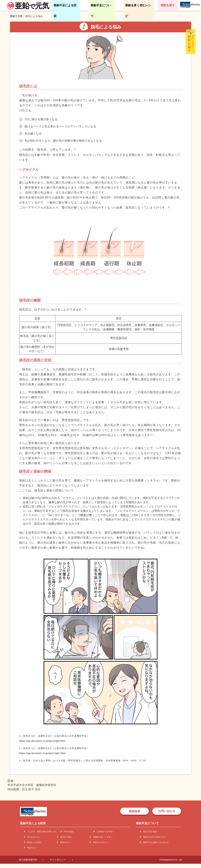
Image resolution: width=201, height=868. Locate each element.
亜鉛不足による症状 (65, 11)
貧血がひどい (66, 842)
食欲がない (32, 848)
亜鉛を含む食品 (150, 832)
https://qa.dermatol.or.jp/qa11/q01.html (42, 753)
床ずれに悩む (66, 837)
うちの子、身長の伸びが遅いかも (42, 832)
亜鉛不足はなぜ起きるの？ (155, 837)
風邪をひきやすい (101, 842)
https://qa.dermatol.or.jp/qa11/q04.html (42, 741)
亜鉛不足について (101, 11)
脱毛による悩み (34, 842)
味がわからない (34, 837)
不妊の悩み (69, 832)
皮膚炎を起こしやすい (103, 837)
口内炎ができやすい (106, 832)
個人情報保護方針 (28, 860)
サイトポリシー (58, 860)
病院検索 (134, 811)
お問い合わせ (167, 811)
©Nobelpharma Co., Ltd (171, 860)
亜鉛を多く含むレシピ (138, 11)
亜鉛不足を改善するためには (156, 842)
